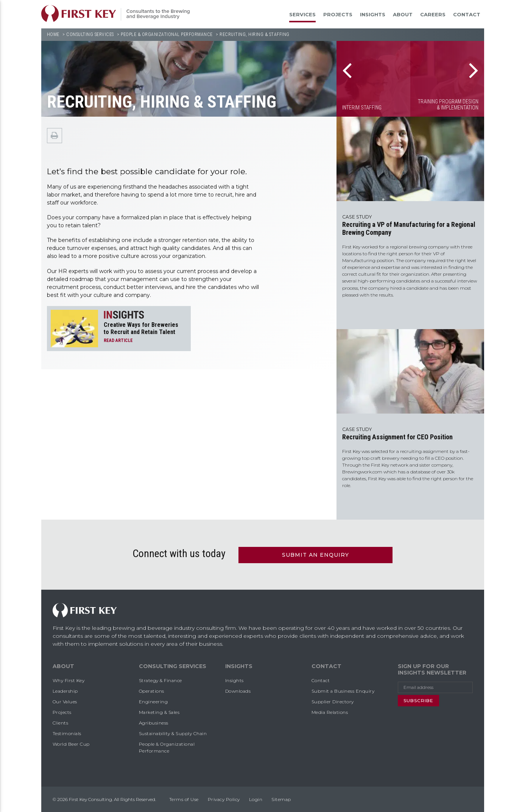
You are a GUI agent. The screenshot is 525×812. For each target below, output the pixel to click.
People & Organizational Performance (167, 34)
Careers (433, 14)
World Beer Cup (71, 743)
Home (53, 34)
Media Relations (330, 711)
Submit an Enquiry (315, 554)
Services (302, 14)
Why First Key (69, 680)
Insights (373, 14)
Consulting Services (90, 34)
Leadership (65, 690)
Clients (61, 722)
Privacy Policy (224, 799)
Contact (467, 14)
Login (256, 799)
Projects (338, 14)
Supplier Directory (333, 701)
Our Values (65, 701)
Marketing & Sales (159, 711)
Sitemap (281, 799)
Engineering (153, 701)
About (403, 14)
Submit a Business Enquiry (343, 690)
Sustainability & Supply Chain (173, 733)
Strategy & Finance (160, 680)
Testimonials (67, 733)
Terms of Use (184, 799)
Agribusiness (154, 722)
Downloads (238, 690)
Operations (152, 690)
